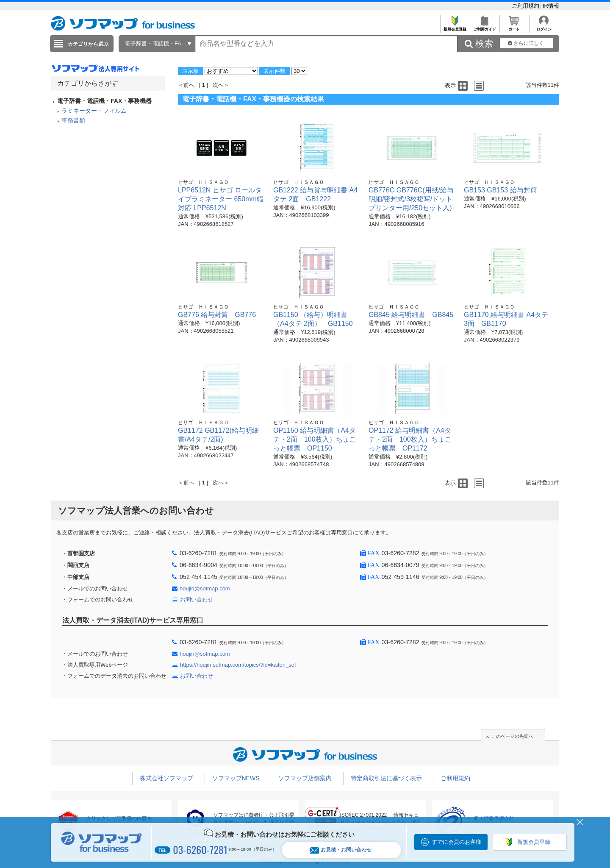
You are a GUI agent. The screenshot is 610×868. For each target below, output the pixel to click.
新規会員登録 (455, 27)
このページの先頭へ (512, 736)
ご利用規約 (526, 6)
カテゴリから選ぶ (88, 44)
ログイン (544, 27)
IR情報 (551, 6)
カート (514, 27)
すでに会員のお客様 (456, 842)
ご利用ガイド (484, 27)
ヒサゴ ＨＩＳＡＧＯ (203, 182)
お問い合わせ (197, 600)
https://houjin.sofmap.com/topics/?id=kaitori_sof (238, 665)
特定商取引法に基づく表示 (386, 778)
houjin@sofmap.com (205, 588)
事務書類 (73, 120)
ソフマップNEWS (236, 778)
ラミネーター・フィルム (94, 111)
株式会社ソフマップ (166, 778)
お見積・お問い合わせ (341, 850)
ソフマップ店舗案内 (305, 778)
